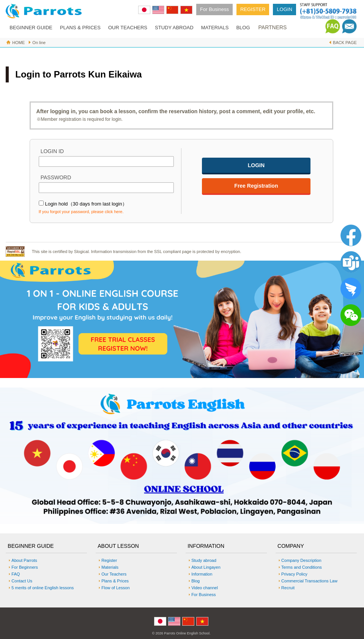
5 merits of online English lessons (43, 588)
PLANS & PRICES (80, 28)
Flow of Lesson (115, 588)
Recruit (288, 588)
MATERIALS (215, 28)
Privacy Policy (294, 574)
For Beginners (24, 567)
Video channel (205, 588)
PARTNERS (273, 27)
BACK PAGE (345, 43)
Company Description (301, 560)
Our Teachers (114, 574)
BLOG (243, 28)
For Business (214, 9)
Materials (110, 567)
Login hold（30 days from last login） (86, 204)
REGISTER (253, 9)
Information (202, 574)
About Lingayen (206, 567)
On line (39, 43)
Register (109, 560)
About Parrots (24, 560)
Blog (195, 581)
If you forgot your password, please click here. (81, 212)
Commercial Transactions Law (309, 581)
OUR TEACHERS (128, 28)
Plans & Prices (115, 581)
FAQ (16, 574)
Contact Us (22, 581)
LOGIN (284, 9)
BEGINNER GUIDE (31, 28)
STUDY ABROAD (174, 28)
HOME (18, 43)
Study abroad (204, 560)
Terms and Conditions (302, 567)
